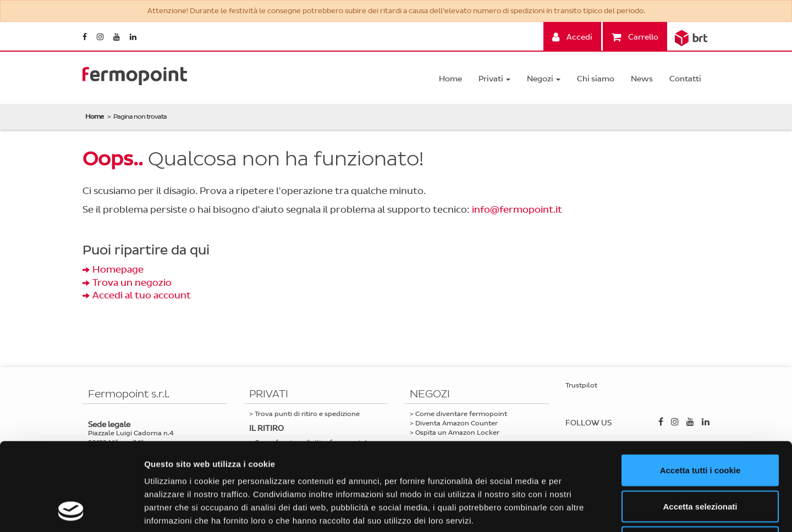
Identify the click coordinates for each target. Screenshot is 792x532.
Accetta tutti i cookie (700, 388)
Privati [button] (494, 79)
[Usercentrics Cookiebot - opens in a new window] (71, 511)
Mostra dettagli (579, 510)
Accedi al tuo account (142, 295)
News (642, 79)
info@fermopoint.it (517, 210)
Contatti (685, 79)
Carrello (635, 37)
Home (450, 79)
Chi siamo (596, 79)
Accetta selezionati (700, 424)
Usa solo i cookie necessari (700, 460)
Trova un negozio (132, 283)
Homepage (118, 270)
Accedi (572, 37)
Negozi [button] (544, 79)
